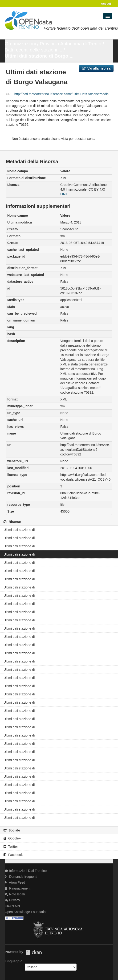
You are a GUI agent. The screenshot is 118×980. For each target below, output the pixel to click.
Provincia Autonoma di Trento (71, 44)
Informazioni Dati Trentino (26, 871)
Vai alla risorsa (96, 68)
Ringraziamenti (18, 888)
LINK (64, 194)
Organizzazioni (20, 44)
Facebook (13, 855)
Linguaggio (14, 961)
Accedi (106, 4)
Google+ (12, 838)
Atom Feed (15, 882)
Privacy (12, 900)
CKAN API (12, 906)
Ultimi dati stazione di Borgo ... (39, 56)
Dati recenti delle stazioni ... (34, 50)
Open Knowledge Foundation (26, 912)
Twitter (11, 847)
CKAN (34, 952)
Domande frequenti (21, 877)
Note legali (15, 894)
